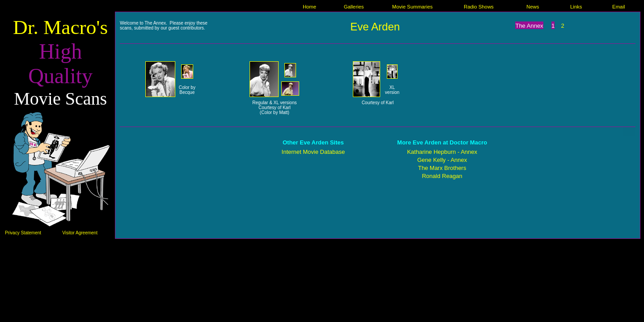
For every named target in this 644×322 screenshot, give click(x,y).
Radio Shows (479, 7)
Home (309, 7)
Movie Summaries (413, 7)
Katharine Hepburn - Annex (442, 152)
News (533, 7)
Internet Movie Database (314, 152)
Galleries (354, 7)
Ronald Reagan (442, 176)
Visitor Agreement (80, 233)
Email (619, 7)
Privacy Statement (23, 233)
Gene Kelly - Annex (442, 160)
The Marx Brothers (442, 168)
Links (576, 7)
